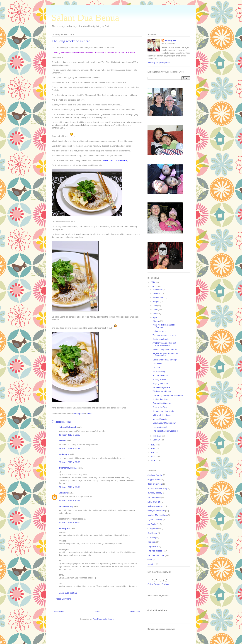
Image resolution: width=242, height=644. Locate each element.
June (156, 309)
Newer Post (59, 612)
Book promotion (155, 484)
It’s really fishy (159, 372)
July (155, 305)
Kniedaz (63, 441)
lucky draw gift (154, 502)
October (157, 294)
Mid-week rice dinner (162, 415)
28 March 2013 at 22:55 (69, 462)
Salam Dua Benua (85, 18)
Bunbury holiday (155, 493)
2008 (153, 461)
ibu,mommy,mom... (68, 468)
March (156, 321)
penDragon (64, 454)
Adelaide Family (155, 475)
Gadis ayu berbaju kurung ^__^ (166, 360)
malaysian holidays (156, 511)
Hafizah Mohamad (67, 427)
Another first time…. (161, 399)
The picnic (157, 364)
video (150, 560)
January (157, 440)
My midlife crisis (160, 419)
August (157, 302)
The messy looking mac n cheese (168, 395)
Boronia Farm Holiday (157, 488)
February (157, 436)
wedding (151, 564)
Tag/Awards (153, 546)
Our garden (153, 529)
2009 (153, 457)
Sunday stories (159, 379)
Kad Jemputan (154, 497)
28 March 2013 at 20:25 (69, 435)
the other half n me (156, 555)
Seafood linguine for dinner (165, 349)
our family (152, 524)
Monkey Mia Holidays (157, 515)
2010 (153, 453)
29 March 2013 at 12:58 (69, 501)
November (158, 290)
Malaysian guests (155, 506)
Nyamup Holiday (155, 520)
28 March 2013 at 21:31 (69, 448)
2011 (153, 449)
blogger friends (154, 480)
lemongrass (64, 529)
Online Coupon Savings (158, 584)
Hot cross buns (159, 331)
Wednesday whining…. (163, 391)
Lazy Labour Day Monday (164, 423)
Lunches (156, 368)
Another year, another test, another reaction (164, 344)
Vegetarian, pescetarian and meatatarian (165, 355)
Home (97, 612)
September (158, 298)
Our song (152, 537)
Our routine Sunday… (162, 403)
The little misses (155, 551)
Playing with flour (160, 383)
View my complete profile (159, 62)
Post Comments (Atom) (103, 619)
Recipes (151, 542)
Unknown (63, 493)
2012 (153, 445)
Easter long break (160, 339)
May (155, 313)
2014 (153, 282)
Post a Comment (63, 599)
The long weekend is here (164, 335)
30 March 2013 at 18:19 (69, 523)
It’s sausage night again (163, 411)
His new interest (160, 427)
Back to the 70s (160, 407)
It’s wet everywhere (161, 387)
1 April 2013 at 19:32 (68, 593)
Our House (152, 533)
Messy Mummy (66, 506)
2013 (153, 286)
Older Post (135, 612)
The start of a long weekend (165, 431)
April (155, 317)
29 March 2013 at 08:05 (69, 487)
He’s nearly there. (160, 375)
